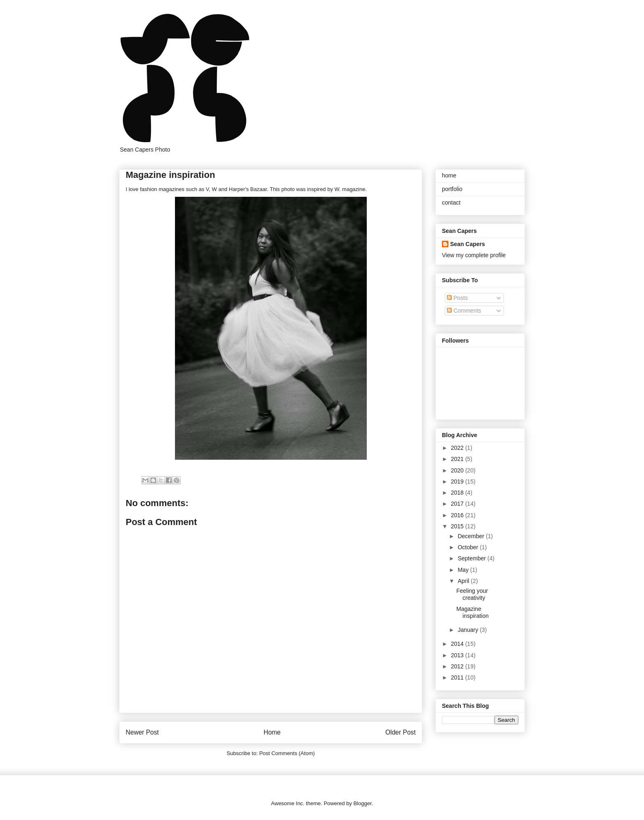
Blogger (362, 803)
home (449, 175)
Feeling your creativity (472, 594)
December (471, 536)
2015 (458, 526)
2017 (458, 504)
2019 (458, 481)
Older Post (400, 732)
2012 (458, 666)
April (464, 581)
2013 (458, 655)
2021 (458, 459)
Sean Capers (468, 244)
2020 (458, 470)
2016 (458, 515)
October (469, 547)
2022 (458, 448)
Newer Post (142, 732)
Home (272, 732)
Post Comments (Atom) (287, 753)
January (469, 630)
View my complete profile (474, 255)
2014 (458, 644)
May (464, 570)
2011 (458, 677)
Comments (464, 311)
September (472, 558)
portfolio (452, 189)
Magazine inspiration (473, 612)
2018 (458, 493)
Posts (457, 298)
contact (451, 203)
